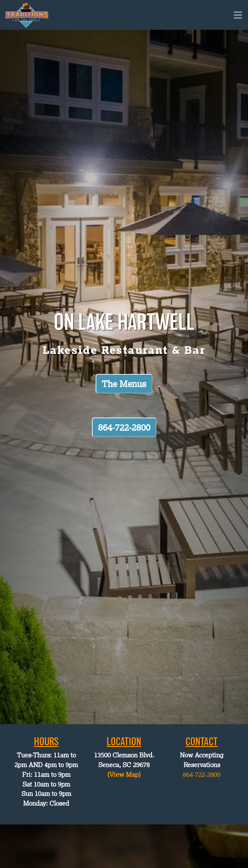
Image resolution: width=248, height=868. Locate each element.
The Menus (124, 384)
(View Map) (124, 774)
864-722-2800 (124, 427)
